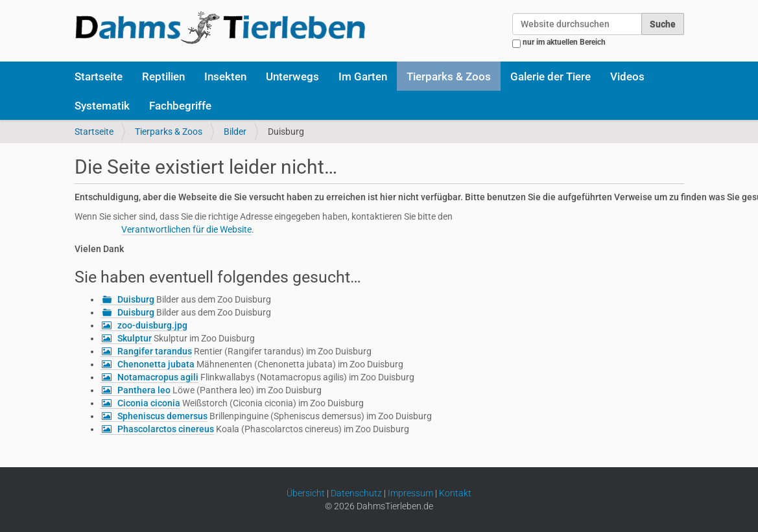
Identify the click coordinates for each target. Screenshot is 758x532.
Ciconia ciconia (149, 403)
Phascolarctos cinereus (166, 429)
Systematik (102, 106)
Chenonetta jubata (156, 364)
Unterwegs (292, 76)
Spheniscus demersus (162, 416)
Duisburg (136, 299)
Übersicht (306, 493)
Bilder (235, 132)
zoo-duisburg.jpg (152, 325)
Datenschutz (356, 493)
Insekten (225, 76)
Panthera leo (144, 390)
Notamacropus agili (158, 377)
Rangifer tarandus (155, 351)
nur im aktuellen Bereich (564, 42)
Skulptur (135, 338)
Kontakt (455, 493)
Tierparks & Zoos (449, 76)
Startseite (99, 76)
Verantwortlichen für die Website (186, 229)
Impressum (410, 493)
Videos (627, 76)
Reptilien (163, 76)
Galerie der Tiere (551, 76)
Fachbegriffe (180, 106)
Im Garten (363, 76)
